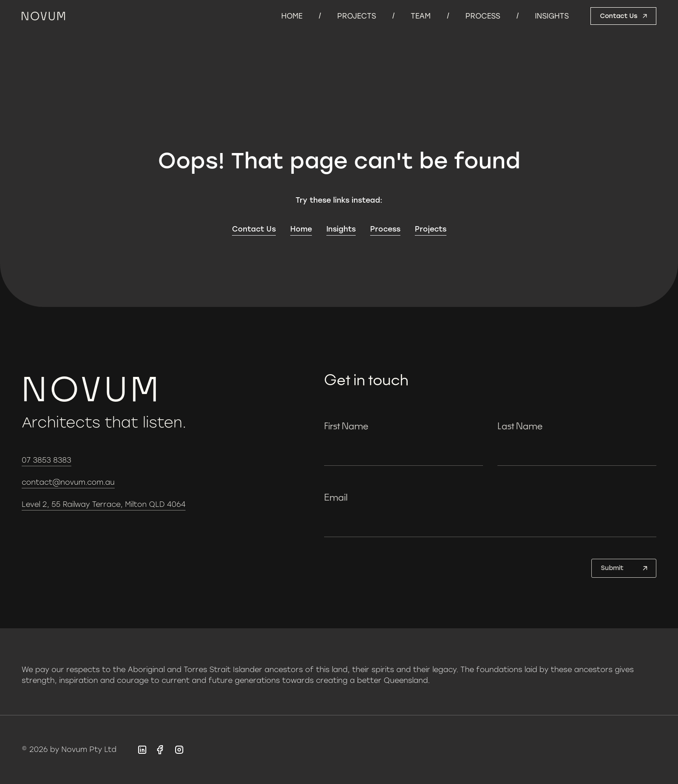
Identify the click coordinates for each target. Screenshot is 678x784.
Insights (552, 16)
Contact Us (254, 229)
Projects (357, 16)
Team (421, 16)
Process (483, 16)
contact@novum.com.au (68, 482)
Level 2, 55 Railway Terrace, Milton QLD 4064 (104, 504)
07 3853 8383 (46, 460)
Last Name (520, 426)
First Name (346, 426)
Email (336, 497)
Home (292, 16)
